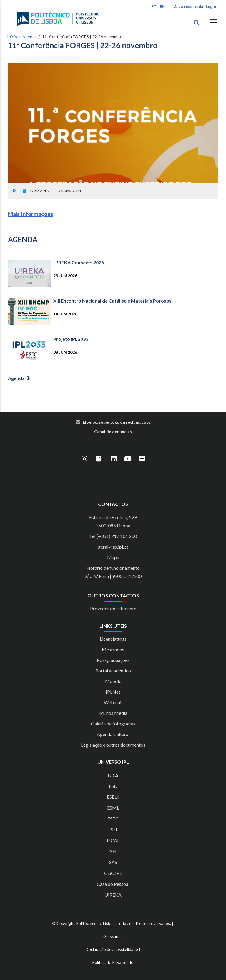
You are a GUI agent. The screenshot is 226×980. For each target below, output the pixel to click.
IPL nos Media (113, 713)
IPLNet (113, 692)
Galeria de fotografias (113, 724)
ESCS (113, 775)
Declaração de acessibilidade (112, 949)
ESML (113, 808)
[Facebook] (98, 459)
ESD (113, 786)
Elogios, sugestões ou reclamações (117, 422)
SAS (113, 862)
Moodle (113, 681)
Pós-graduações (113, 660)
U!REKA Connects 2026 (79, 262)
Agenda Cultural (113, 734)
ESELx (113, 797)
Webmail (113, 702)
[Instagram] (84, 459)
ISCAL (113, 840)
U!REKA (113, 895)
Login (211, 7)
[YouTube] (128, 459)
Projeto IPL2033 (71, 339)
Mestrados (113, 649)
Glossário (112, 936)
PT (154, 7)
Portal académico (113, 671)
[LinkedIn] (114, 459)
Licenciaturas (113, 639)
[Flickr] (142, 459)
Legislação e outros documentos (113, 745)
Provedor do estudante (113, 608)
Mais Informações (31, 214)
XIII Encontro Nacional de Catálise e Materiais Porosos (112, 301)
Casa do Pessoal (113, 884)
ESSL (113, 829)
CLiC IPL (113, 873)
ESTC (113, 819)
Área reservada (189, 7)
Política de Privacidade (113, 962)
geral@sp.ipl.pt (113, 547)
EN (162, 7)
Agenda (30, 37)
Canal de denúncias (113, 432)
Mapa (113, 557)
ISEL (113, 851)
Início (12, 37)
